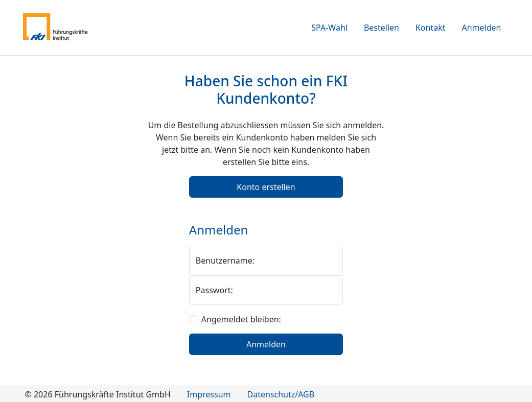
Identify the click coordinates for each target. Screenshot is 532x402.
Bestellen (381, 28)
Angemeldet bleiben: (241, 319)
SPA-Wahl (329, 28)
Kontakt (431, 28)
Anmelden (482, 28)
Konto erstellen (266, 187)
